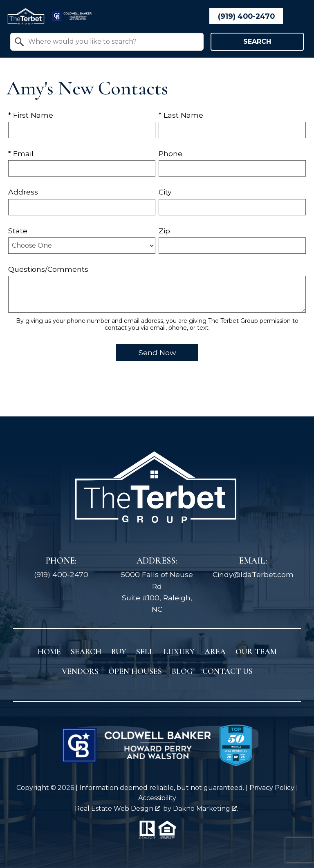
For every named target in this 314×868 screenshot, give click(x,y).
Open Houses (135, 671)
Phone (170, 153)
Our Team (256, 652)
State (18, 231)
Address (23, 192)
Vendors (80, 671)
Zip (164, 231)
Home (49, 652)
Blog (182, 671)
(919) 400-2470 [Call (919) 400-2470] (61, 574)
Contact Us (228, 671)
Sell (145, 652)
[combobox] (107, 42)
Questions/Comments (48, 269)
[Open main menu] (298, 16)
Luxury (179, 652)
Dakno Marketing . (205, 809)
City (165, 192)
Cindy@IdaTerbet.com (253, 574)
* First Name (31, 115)
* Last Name (181, 115)
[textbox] (112, 42)
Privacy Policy (272, 788)
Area (215, 652)
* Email (21, 153)
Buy (119, 652)
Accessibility (157, 798)
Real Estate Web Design (117, 809)
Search (257, 41)
